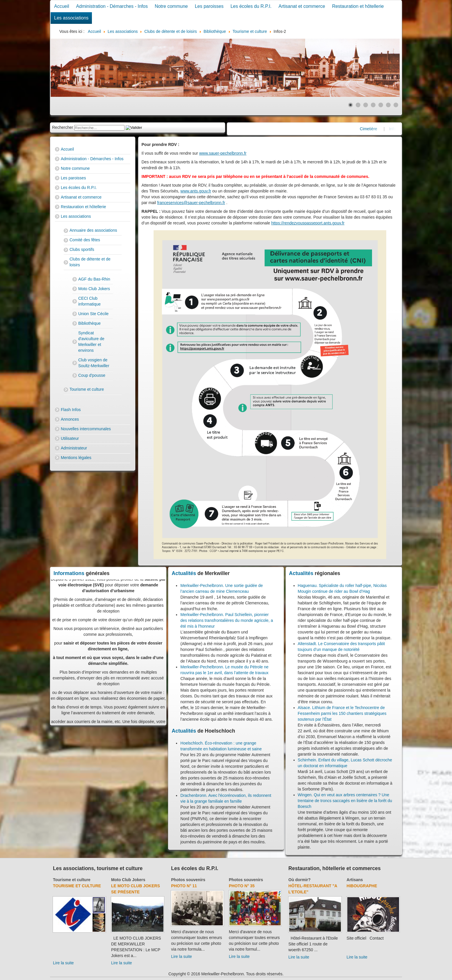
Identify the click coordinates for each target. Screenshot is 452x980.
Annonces (70, 419)
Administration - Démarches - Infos (112, 6)
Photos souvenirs (188, 880)
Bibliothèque (89, 323)
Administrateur (74, 448)
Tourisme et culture (87, 389)
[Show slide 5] (381, 105)
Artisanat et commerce (302, 6)
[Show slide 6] (388, 105)
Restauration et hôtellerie (358, 6)
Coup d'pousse (92, 375)
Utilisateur (70, 438)
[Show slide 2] (358, 105)
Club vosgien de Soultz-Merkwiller (94, 363)
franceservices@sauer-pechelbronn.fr (191, 203)
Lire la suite (63, 963)
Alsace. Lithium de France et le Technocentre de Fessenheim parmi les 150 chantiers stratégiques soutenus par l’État (342, 713)
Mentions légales (76, 458)
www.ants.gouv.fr (196, 191)
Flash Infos (71, 410)
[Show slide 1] (350, 105)
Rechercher (63, 127)
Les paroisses (209, 6)
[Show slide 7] (396, 105)
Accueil (62, 6)
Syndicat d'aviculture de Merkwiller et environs (91, 342)
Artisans (355, 880)
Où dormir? (300, 880)
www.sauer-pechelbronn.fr (223, 153)
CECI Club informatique (89, 301)
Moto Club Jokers (94, 289)
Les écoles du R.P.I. (251, 6)
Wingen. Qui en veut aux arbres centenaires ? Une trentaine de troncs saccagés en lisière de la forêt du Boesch (345, 801)
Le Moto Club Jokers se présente (136, 889)
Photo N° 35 (242, 886)
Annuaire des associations (93, 230)
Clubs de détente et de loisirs (90, 262)
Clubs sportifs (82, 249)
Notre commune (171, 6)
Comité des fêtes (85, 240)
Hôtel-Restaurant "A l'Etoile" (313, 889)
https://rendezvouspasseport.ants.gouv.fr (308, 223)
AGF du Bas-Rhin (94, 279)
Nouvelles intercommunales (86, 429)
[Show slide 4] (373, 105)
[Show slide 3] (366, 105)
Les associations (71, 18)
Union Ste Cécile (93, 314)
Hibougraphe (362, 886)
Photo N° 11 (184, 886)
